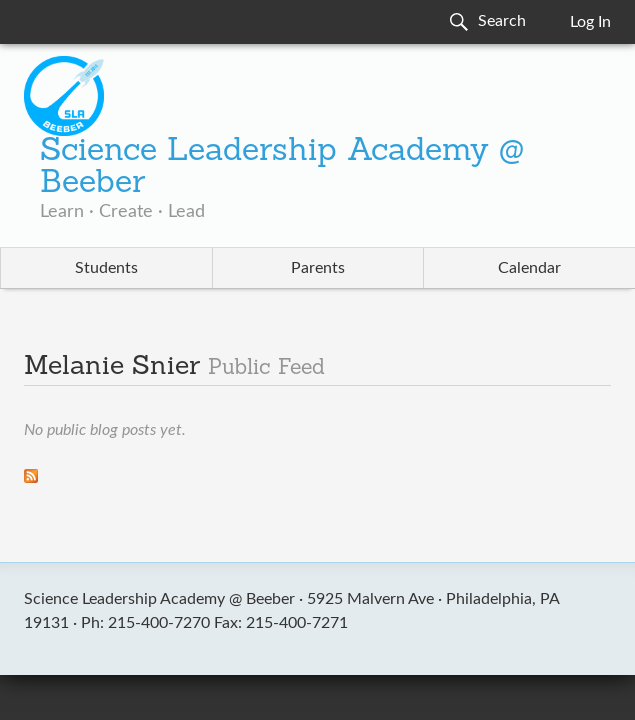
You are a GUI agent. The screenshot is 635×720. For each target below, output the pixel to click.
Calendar (529, 268)
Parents (318, 268)
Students (106, 268)
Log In (590, 22)
